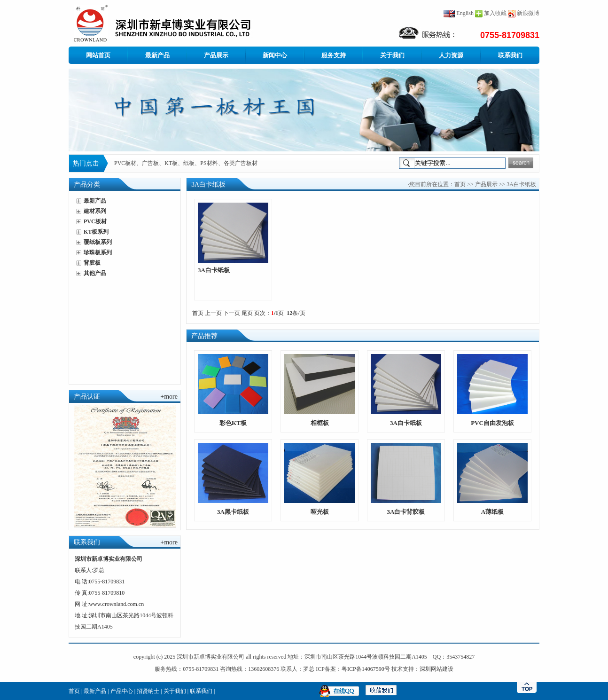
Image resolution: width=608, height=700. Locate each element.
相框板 (320, 423)
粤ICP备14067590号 (366, 669)
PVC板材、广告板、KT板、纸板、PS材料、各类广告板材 (186, 163)
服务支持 (334, 55)
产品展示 (216, 55)
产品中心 (122, 691)
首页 (460, 184)
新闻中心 (275, 55)
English (459, 13)
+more (169, 397)
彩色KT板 (233, 423)
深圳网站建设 (437, 669)
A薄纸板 (492, 512)
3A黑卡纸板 (233, 512)
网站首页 (98, 55)
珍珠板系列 (98, 252)
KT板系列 (96, 232)
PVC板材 (95, 221)
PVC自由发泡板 (492, 423)
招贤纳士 (148, 691)
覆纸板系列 (98, 242)
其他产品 (95, 273)
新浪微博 (528, 13)
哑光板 (320, 512)
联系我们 (510, 55)
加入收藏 (495, 13)
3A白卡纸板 (214, 270)
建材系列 (95, 211)
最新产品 (157, 55)
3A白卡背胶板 (406, 512)
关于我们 (392, 55)
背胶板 (92, 263)
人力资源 (451, 55)
